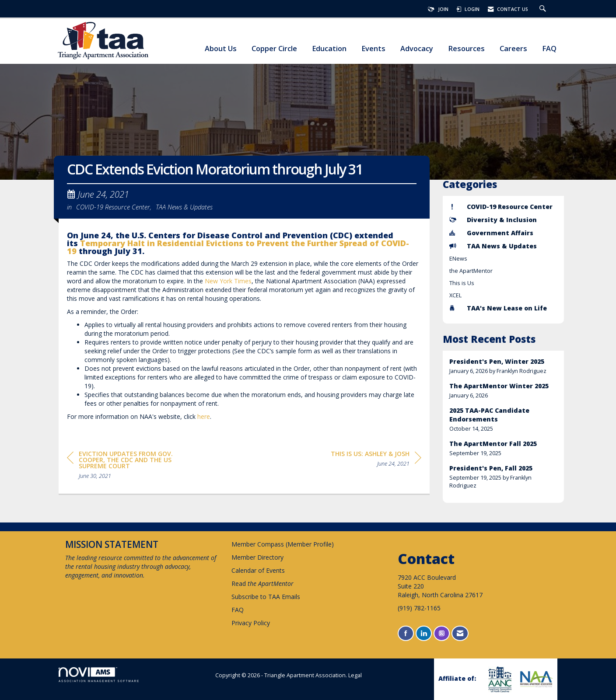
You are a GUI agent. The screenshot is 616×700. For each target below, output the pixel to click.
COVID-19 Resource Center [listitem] (501, 207)
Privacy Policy (251, 623)
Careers (513, 49)
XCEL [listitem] (455, 295)
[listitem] (504, 366)
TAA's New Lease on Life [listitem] (498, 308)
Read (262, 583)
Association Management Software (99, 675)
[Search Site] (544, 9)
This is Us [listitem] (462, 283)
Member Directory (257, 557)
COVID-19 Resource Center (113, 207)
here (204, 416)
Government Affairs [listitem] (491, 233)
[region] (376, 460)
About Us (221, 49)
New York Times (228, 281)
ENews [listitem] (458, 259)
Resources (466, 49)
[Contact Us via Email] (460, 633)
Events (373, 49)
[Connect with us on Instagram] (442, 633)
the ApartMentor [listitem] (471, 271)
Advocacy (417, 49)
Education (329, 49)
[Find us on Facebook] (406, 633)
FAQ (549, 49)
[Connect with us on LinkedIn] (424, 633)
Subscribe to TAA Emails (266, 597)
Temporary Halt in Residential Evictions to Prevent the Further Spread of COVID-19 (238, 247)
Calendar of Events (258, 570)
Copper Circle (274, 49)
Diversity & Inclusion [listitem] (493, 220)
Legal (355, 675)
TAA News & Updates (184, 207)
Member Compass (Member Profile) (283, 544)
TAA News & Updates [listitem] (493, 246)
